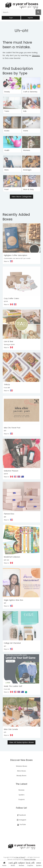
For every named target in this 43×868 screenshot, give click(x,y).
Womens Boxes (22, 766)
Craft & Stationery (30, 92)
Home (4, 864)
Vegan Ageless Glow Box (14, 600)
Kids (25, 111)
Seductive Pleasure (11, 471)
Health (7, 150)
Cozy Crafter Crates (11, 298)
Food (6, 189)
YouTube (22, 824)
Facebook (22, 815)
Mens (6, 170)
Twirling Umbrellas (30, 859)
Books (7, 131)
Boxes (13, 864)
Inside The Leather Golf (13, 686)
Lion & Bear (9, 341)
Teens (7, 111)
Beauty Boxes (21, 775)
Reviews (21, 864)
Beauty (7, 92)
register (30, 18)
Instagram (21, 820)
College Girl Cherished (12, 643)
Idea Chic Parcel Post (12, 428)
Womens (27, 150)
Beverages (27, 170)
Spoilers (39, 864)
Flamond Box (9, 514)
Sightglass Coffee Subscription (16, 255)
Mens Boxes (22, 771)
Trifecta (7, 385)
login (11, 18)
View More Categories (21, 197)
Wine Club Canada (11, 729)
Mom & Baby (28, 189)
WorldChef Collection (12, 557)
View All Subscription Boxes (21, 742)
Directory (36, 55)
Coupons (30, 864)
